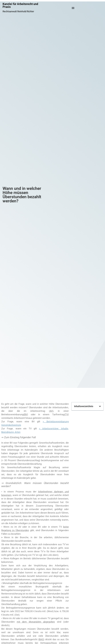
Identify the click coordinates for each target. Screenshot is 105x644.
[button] (73, 8)
